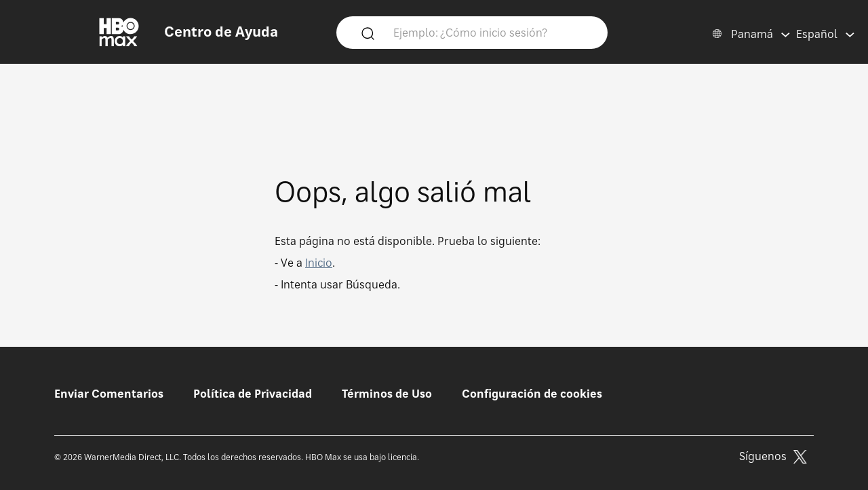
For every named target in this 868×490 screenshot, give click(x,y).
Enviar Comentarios (109, 394)
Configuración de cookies (532, 394)
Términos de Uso (387, 394)
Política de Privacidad (253, 394)
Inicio (319, 263)
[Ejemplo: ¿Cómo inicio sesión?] (492, 32)
